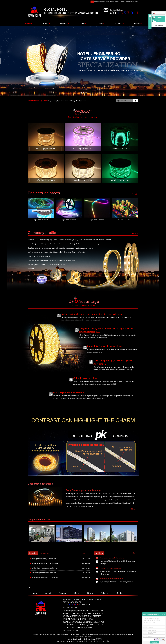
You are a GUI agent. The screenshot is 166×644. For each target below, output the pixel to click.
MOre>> (86, 553)
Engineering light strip (56, 101)
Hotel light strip (70, 101)
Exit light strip (81, 101)
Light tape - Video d (41, 220)
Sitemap (112, 2)
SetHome (102, 2)
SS (115, 2)
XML (118, 2)
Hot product (61, 641)
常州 (104, 641)
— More (132, 509)
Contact (137, 24)
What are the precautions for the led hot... (45, 577)
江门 (107, 641)
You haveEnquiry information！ (129, 2)
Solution (119, 24)
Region (107, 2)
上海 (90, 641)
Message (159, 17)
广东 (97, 641)
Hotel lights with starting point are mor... (45, 559)
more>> (135, 194)
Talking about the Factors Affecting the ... (45, 568)
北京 (94, 641)
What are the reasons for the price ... (112, 558)
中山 (101, 641)
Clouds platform (78, 639)
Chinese (95, 2)
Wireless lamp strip (46, 180)
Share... (159, 21)
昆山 (84, 641)
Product (65, 24)
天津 (80, 641)
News (101, 24)
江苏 (77, 641)
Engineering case (125, 220)
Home (28, 24)
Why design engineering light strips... (112, 579)
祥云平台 (99, 639)
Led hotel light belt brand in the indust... (45, 573)
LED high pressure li (46, 149)
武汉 (87, 641)
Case (83, 24)
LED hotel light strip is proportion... (111, 569)
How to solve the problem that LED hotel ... (46, 563)
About (47, 24)
